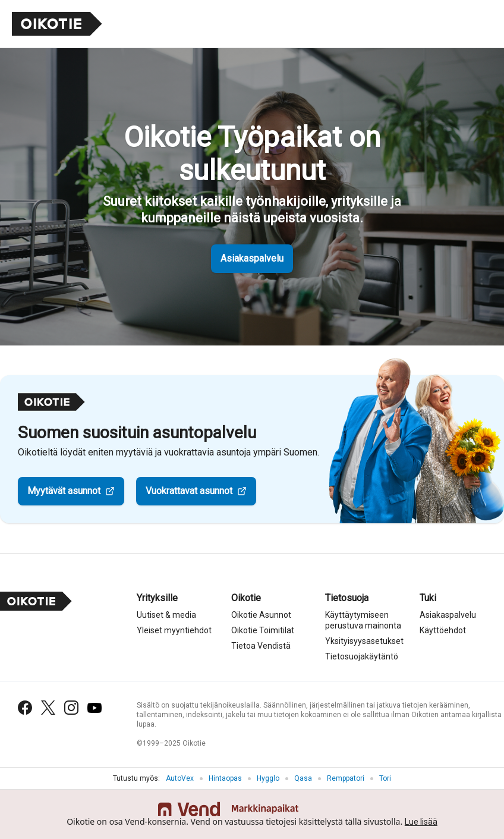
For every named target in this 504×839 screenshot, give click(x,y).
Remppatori (346, 778)
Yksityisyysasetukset (364, 641)
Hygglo (268, 778)
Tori (385, 778)
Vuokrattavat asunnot (189, 491)
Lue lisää (421, 822)
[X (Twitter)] (48, 708)
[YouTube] (94, 708)
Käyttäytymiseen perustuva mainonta (363, 620)
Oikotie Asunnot (261, 615)
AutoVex (180, 778)
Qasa (303, 778)
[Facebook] (25, 708)
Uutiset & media (166, 615)
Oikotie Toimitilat (263, 630)
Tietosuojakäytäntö (362, 656)
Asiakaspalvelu (252, 258)
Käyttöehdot (443, 630)
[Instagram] (71, 708)
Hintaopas (225, 778)
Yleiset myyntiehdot (174, 630)
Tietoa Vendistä (261, 646)
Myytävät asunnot (64, 491)
